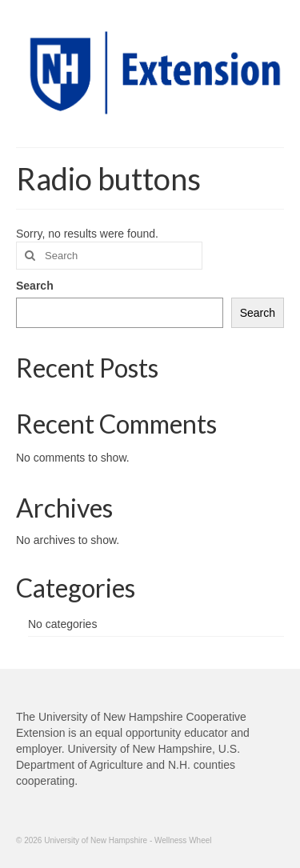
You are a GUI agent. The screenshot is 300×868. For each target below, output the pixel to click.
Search (35, 286)
